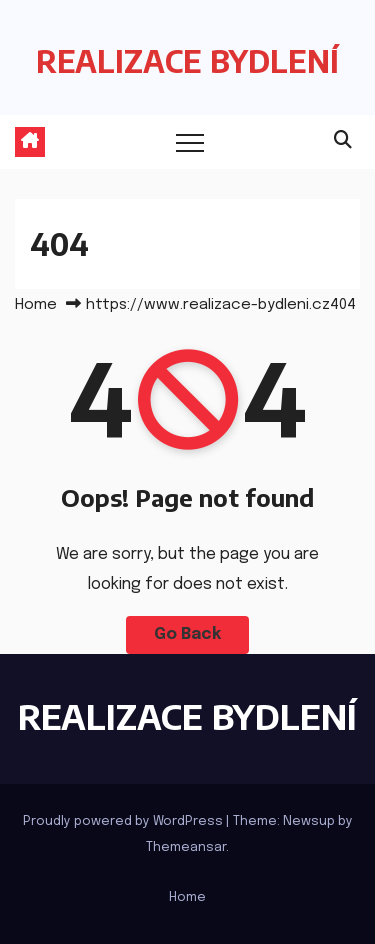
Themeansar (186, 847)
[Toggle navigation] (190, 142)
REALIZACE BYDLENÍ (187, 61)
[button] (343, 141)
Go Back (187, 634)
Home (36, 305)
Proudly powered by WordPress (124, 821)
